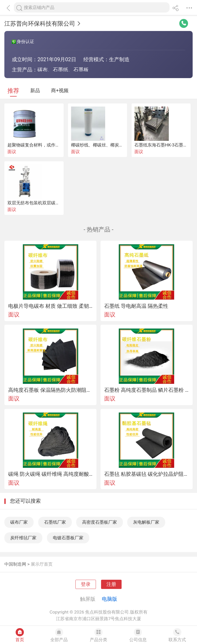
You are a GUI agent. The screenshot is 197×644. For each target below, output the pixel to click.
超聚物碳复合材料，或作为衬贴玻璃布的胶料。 (53, 145)
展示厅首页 (42, 564)
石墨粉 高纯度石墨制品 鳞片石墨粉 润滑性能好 (146, 390)
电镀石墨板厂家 (68, 538)
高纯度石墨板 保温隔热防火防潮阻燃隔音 (51, 390)
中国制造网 (15, 564)
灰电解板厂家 (146, 522)
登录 (86, 584)
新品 (35, 91)
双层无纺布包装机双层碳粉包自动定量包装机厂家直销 (60, 203)
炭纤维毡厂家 (23, 538)
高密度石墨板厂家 (100, 522)
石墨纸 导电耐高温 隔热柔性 (136, 306)
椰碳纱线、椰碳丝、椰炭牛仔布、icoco (109, 145)
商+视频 (60, 91)
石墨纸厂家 (55, 522)
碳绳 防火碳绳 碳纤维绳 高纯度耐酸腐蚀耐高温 (51, 474)
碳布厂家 (19, 522)
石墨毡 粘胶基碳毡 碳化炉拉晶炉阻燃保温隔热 (146, 474)
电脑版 (110, 599)
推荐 (13, 91)
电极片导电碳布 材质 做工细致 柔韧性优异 (51, 306)
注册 (111, 584)
